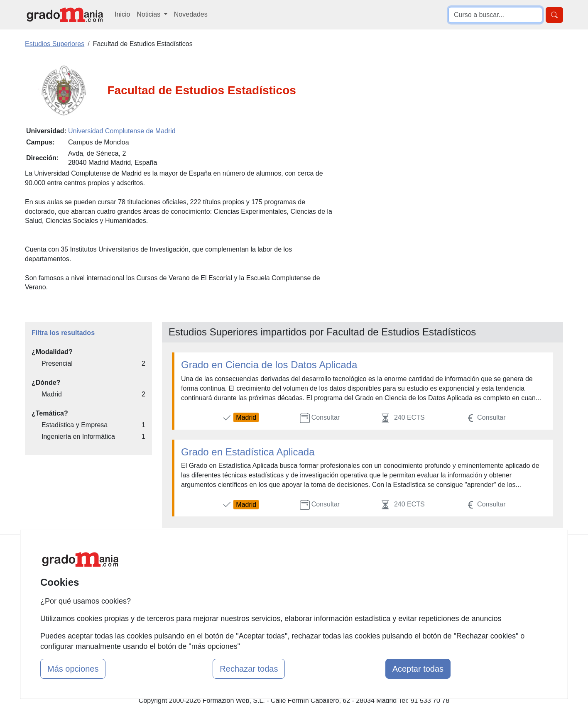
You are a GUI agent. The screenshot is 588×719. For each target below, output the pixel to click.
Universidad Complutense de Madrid (122, 131)
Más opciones (73, 669)
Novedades (191, 14)
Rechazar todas (249, 669)
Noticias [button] (149, 14)
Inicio (122, 14)
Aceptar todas (418, 669)
